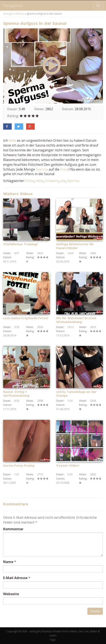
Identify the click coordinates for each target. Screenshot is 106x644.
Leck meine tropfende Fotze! (26, 318)
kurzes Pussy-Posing (19, 466)
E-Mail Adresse (15, 578)
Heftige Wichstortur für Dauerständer (75, 246)
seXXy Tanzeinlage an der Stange (76, 394)
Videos (20, 14)
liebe (12, 140)
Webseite (11, 594)
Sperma (42, 169)
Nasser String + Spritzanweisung (16, 394)
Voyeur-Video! (68, 466)
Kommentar (13, 529)
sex (63, 181)
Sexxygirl (8, 14)
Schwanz (52, 181)
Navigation (13, 5)
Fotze (64, 169)
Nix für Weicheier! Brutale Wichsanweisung (76, 320)
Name (8, 562)
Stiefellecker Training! (20, 244)
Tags (53, 640)
